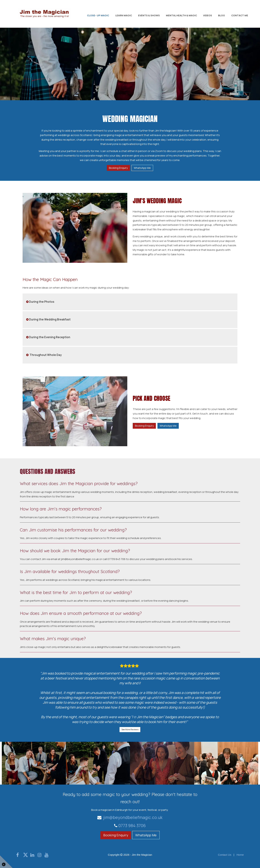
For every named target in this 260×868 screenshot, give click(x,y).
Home (240, 855)
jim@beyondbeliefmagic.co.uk (130, 817)
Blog (222, 15)
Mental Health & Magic (181, 15)
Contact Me (240, 15)
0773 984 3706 (132, 825)
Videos (208, 15)
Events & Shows (149, 15)
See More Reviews (130, 729)
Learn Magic (124, 15)
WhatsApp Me (142, 168)
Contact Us (225, 855)
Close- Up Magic (98, 15)
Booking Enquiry (118, 168)
